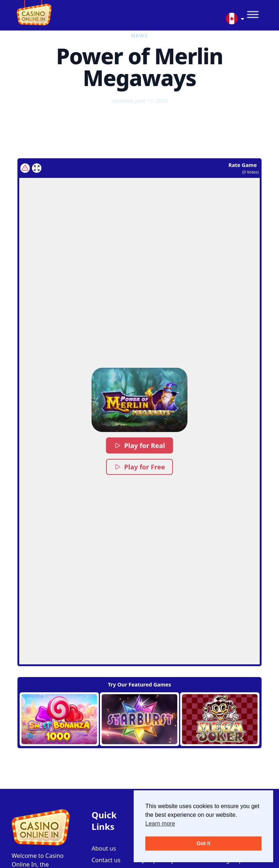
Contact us (106, 860)
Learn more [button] (160, 824)
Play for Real (139, 445)
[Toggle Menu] (253, 15)
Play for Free (139, 467)
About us (104, 848)
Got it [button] (203, 843)
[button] (140, 400)
